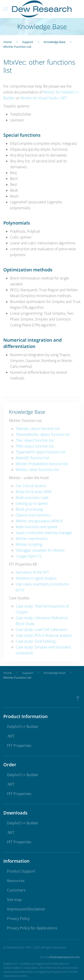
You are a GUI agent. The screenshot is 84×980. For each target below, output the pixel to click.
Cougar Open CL (29, 556)
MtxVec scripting (29, 544)
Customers (16, 890)
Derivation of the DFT (32, 572)
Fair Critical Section (31, 486)
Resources (16, 881)
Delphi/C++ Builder (23, 727)
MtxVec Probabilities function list (42, 464)
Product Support (21, 871)
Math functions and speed (36, 527)
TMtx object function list (35, 446)
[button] (6, 9)
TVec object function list (35, 440)
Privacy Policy (18, 919)
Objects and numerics (33, 515)
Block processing (29, 509)
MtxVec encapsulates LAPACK (39, 521)
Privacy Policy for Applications (32, 928)
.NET (11, 736)
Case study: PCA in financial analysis (44, 635)
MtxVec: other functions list (37, 470)
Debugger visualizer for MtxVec (40, 550)
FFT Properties (19, 746)
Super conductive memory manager (44, 533)
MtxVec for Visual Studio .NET (44, 98)
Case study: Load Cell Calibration (42, 630)
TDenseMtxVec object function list (43, 434)
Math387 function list (32, 458)
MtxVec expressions (32, 539)
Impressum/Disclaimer (26, 909)
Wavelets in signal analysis (36, 578)
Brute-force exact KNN (34, 492)
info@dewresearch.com (64, 957)
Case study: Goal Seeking (36, 641)
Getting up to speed (32, 503)
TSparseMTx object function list (41, 452)
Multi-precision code (32, 498)
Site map (14, 900)
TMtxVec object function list (38, 429)
